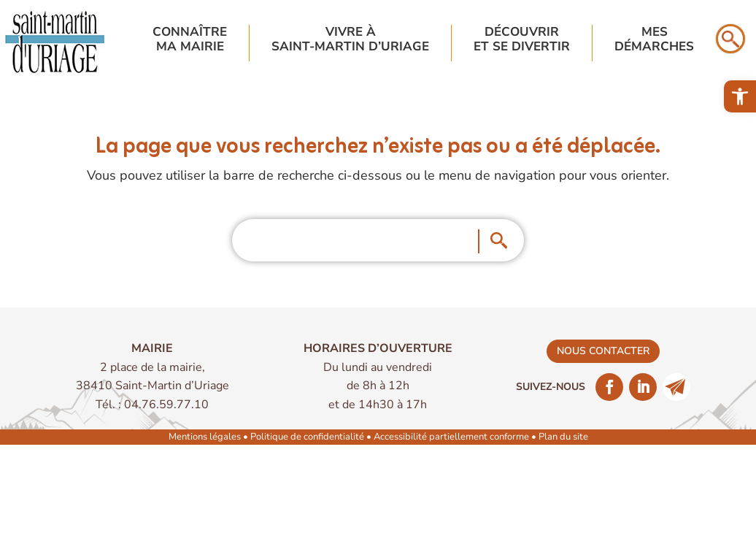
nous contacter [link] (603, 351)
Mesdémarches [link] (654, 40)
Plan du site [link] (563, 437)
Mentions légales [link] (205, 437)
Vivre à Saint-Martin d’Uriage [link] (350, 40)
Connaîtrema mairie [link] (190, 40)
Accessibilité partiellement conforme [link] (451, 437)
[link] (740, 96)
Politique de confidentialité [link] (307, 437)
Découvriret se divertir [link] (522, 40)
